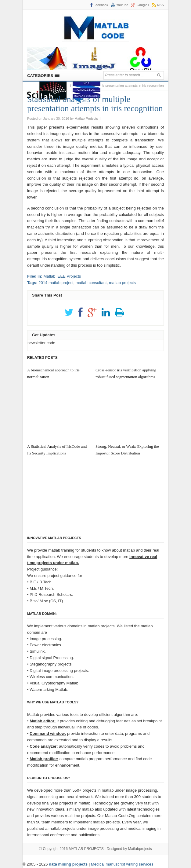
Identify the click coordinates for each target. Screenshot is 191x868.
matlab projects (122, 283)
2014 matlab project (56, 283)
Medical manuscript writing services (122, 864)
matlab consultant (91, 283)
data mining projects (69, 864)
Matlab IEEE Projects (62, 276)
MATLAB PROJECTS (86, 849)
